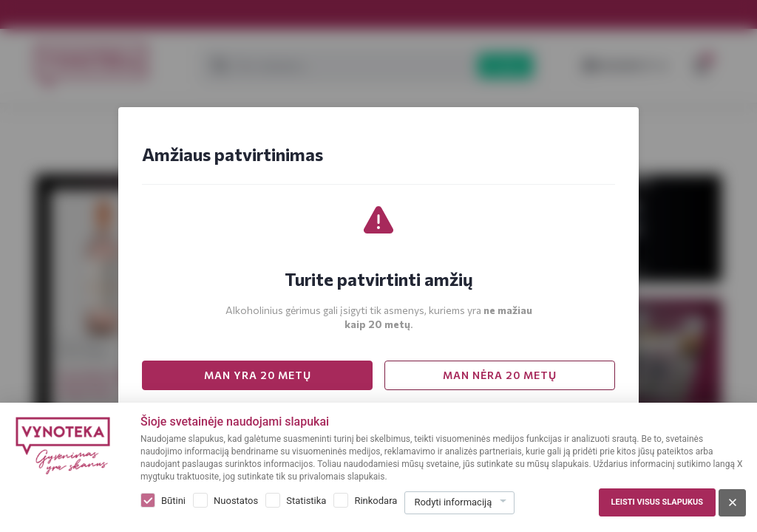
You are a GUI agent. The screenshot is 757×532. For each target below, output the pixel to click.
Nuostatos (236, 501)
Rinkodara (376, 501)
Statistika (306, 501)
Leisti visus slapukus (657, 502)
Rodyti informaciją (453, 502)
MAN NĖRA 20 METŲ (500, 375)
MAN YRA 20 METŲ (258, 375)
